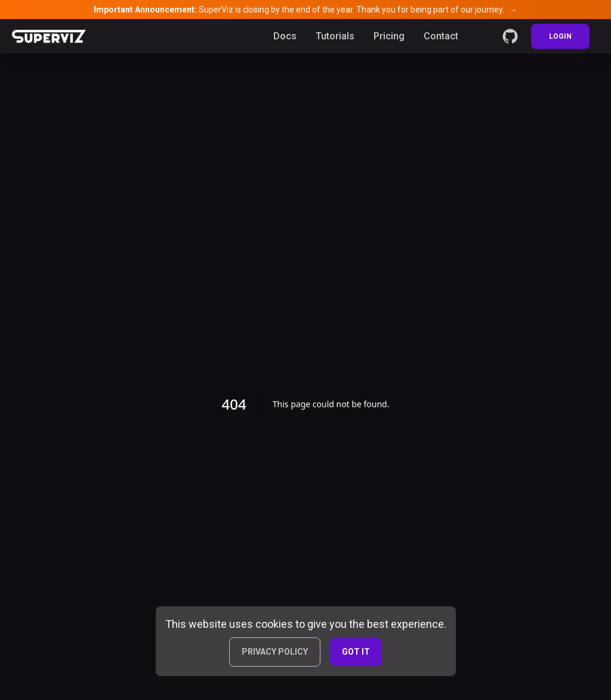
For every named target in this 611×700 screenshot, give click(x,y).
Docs (285, 36)
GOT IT (356, 652)
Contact (441, 36)
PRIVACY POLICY (275, 652)
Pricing (389, 36)
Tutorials (335, 36)
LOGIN (560, 36)
